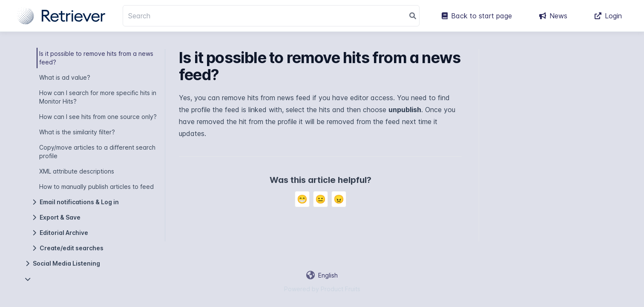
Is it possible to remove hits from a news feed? (96, 58)
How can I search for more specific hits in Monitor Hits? (98, 97)
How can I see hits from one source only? (98, 117)
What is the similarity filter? (77, 132)
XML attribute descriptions (77, 171)
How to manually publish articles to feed (96, 187)
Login (608, 16)
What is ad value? (65, 77)
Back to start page (477, 16)
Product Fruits (341, 289)
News (553, 16)
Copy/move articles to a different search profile (97, 152)
